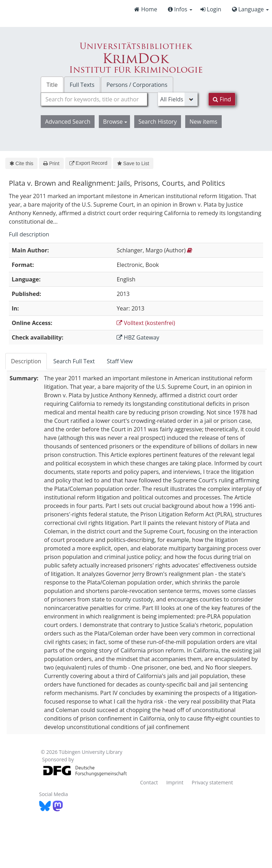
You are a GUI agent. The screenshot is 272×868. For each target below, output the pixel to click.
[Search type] (178, 99)
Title (52, 85)
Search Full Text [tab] (74, 361)
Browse (115, 122)
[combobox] (94, 99)
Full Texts (82, 85)
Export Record (88, 163)
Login (211, 9)
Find (222, 99)
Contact (149, 782)
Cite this (21, 163)
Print (51, 163)
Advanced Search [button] (68, 122)
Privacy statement (212, 782)
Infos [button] (180, 9)
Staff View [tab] (120, 361)
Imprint (175, 782)
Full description (29, 234)
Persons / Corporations (137, 85)
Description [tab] (26, 361)
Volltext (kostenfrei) (146, 323)
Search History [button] (158, 122)
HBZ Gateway (138, 337)
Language (250, 9)
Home (146, 9)
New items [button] (203, 122)
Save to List (133, 163)
